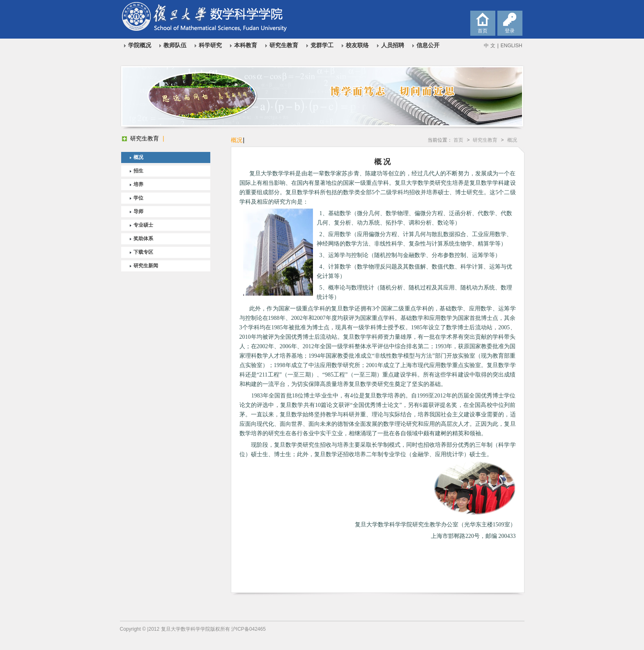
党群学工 (322, 45)
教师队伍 (175, 45)
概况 (138, 157)
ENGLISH (512, 46)
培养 (138, 184)
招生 (138, 171)
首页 (458, 140)
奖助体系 (143, 239)
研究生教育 (284, 45)
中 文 (489, 46)
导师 (138, 211)
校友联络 (357, 45)
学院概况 (140, 45)
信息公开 (428, 45)
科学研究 (210, 45)
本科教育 (246, 45)
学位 (138, 198)
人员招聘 (393, 45)
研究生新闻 (146, 266)
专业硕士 (143, 225)
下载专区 (143, 252)
